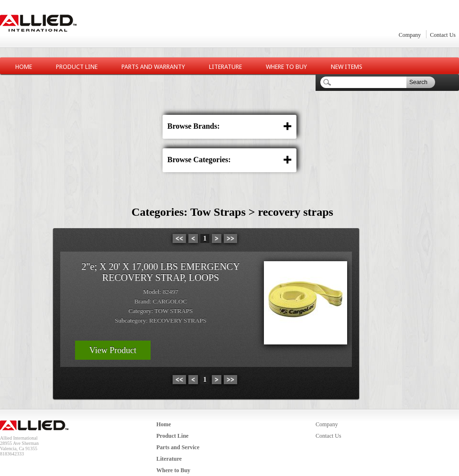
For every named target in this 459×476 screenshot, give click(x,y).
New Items (347, 67)
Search (418, 82)
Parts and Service (178, 447)
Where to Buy (286, 67)
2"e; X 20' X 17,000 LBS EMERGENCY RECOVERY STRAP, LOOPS (160, 272)
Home (24, 67)
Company (410, 35)
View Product (113, 350)
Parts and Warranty (153, 67)
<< (179, 238)
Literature (225, 67)
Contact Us (443, 35)
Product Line (77, 67)
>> (230, 238)
